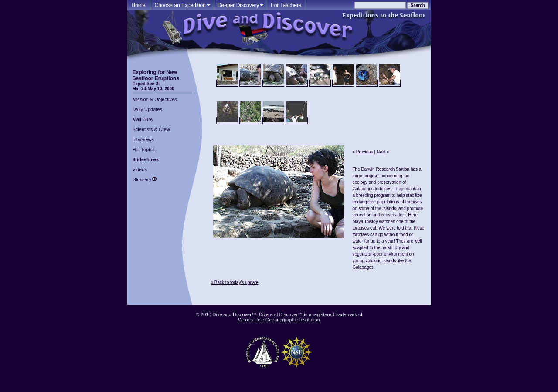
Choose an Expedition (180, 5)
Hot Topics (144, 149)
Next (381, 152)
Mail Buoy (143, 119)
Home (139, 5)
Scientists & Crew (151, 129)
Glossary (142, 179)
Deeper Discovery (238, 5)
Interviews (143, 139)
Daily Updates (147, 109)
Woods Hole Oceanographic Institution (279, 320)
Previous (365, 152)
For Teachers (286, 5)
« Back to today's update (235, 282)
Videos (140, 169)
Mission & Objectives (155, 99)
